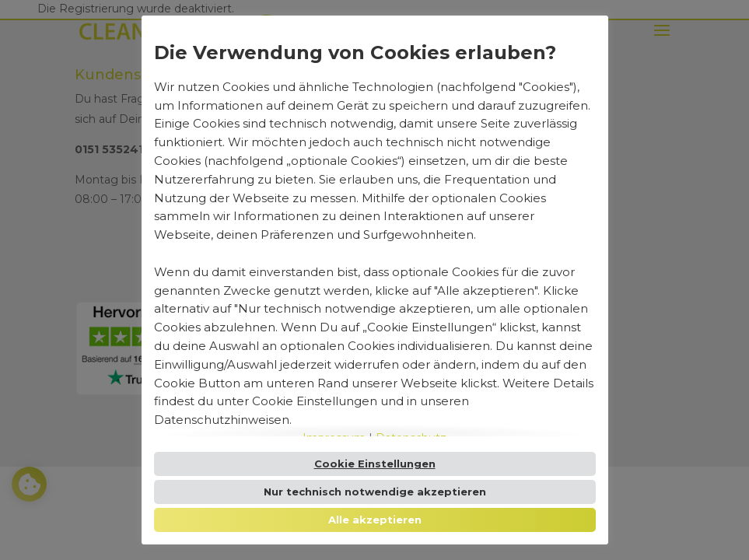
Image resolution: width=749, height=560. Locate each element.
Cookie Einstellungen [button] (375, 464)
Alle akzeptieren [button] (375, 520)
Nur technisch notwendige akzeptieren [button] (375, 492)
